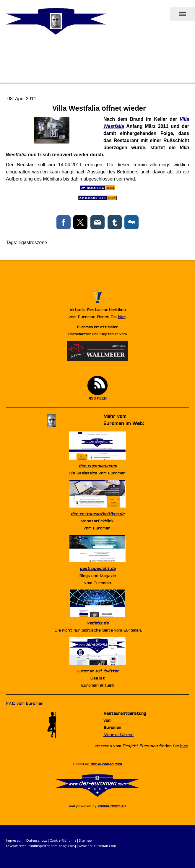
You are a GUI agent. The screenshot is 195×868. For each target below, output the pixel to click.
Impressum (15, 840)
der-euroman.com (106, 764)
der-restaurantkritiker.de (97, 514)
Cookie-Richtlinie (63, 840)
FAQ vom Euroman (25, 704)
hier (122, 317)
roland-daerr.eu (112, 806)
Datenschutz (37, 840)
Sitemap (85, 840)
